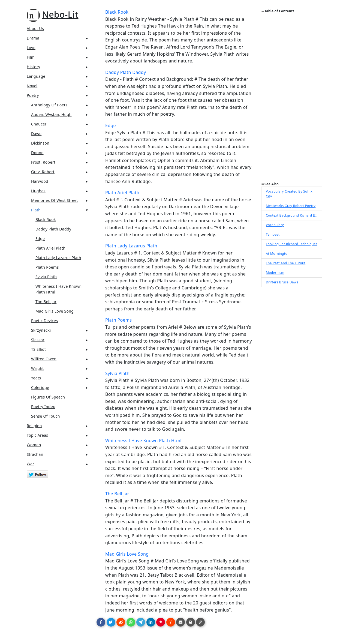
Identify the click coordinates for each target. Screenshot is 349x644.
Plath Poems (47, 267)
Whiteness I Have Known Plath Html (59, 289)
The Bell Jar (46, 302)
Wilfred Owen (44, 359)
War (30, 464)
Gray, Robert (43, 172)
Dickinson (40, 143)
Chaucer (39, 124)
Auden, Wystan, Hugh (51, 114)
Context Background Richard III (291, 215)
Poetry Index (43, 407)
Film (31, 57)
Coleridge (40, 387)
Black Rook (46, 219)
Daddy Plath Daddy (53, 229)
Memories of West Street (55, 200)
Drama (33, 38)
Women (34, 445)
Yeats (36, 378)
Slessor (38, 340)
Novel (32, 86)
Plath (36, 210)
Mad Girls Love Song (55, 311)
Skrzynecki (41, 330)
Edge (40, 239)
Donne (37, 153)
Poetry (33, 95)
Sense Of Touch (46, 416)
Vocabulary (275, 225)
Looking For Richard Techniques (292, 244)
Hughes (38, 191)
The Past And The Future (286, 263)
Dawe (36, 134)
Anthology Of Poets (49, 105)
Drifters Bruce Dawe (282, 282)
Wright (37, 368)
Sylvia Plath (46, 277)
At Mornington (278, 254)
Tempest (273, 234)
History (33, 67)
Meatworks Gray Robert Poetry (291, 206)
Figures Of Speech (48, 397)
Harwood (40, 181)
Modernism (275, 273)
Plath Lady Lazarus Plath (58, 258)
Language (36, 76)
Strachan (35, 454)
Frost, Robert (43, 162)
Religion (34, 426)
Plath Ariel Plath (50, 248)
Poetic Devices (44, 321)
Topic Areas (37, 435)
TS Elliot (38, 349)
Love (31, 48)
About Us (35, 29)
